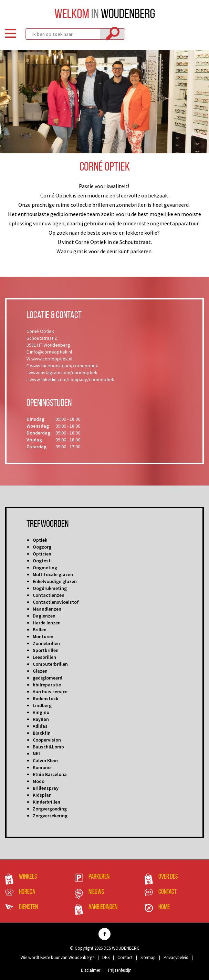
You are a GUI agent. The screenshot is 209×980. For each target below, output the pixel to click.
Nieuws (96, 892)
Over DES (168, 877)
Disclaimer (91, 970)
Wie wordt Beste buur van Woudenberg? (58, 957)
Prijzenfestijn (120, 970)
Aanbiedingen (103, 907)
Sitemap (148, 957)
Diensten (28, 907)
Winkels (28, 877)
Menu (11, 33)
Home (164, 907)
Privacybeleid (176, 957)
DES (106, 957)
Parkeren (99, 877)
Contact (168, 892)
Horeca (27, 892)
